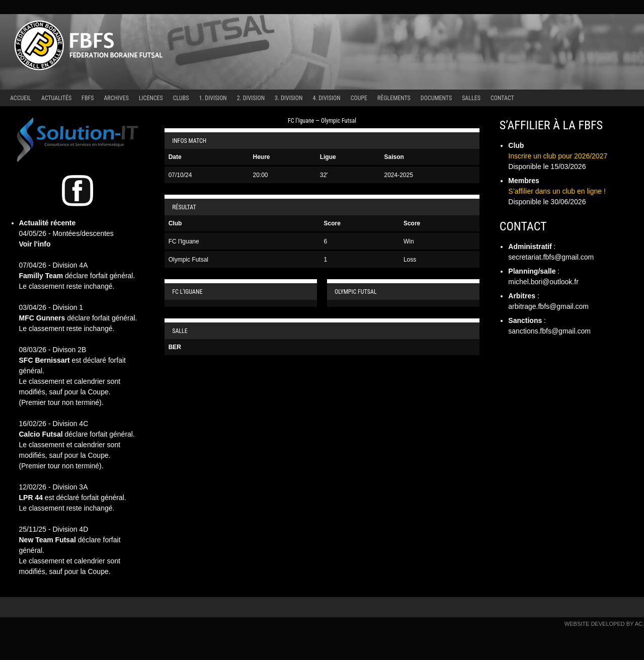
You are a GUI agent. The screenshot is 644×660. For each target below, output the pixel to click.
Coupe (359, 98)
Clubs (181, 98)
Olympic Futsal (188, 260)
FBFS (88, 98)
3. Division (289, 98)
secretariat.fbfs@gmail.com (551, 257)
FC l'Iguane (184, 241)
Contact (502, 98)
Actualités (56, 98)
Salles (471, 98)
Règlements (394, 98)
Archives (116, 98)
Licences (151, 98)
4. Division (326, 98)
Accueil (21, 98)
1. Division (213, 98)
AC (639, 624)
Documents (436, 98)
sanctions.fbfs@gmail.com (549, 331)
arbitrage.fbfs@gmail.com (548, 306)
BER (175, 347)
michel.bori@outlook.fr (543, 282)
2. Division (251, 98)
